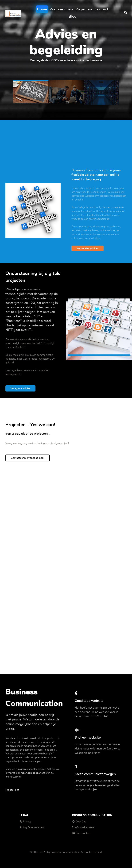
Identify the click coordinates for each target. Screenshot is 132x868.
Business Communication (65, 852)
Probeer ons (12, 790)
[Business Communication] (13, 13)
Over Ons (81, 822)
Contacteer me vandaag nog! (28, 458)
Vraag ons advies (20, 388)
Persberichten (83, 833)
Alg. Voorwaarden (33, 827)
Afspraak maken (84, 827)
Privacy (27, 822)
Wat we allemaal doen (87, 248)
